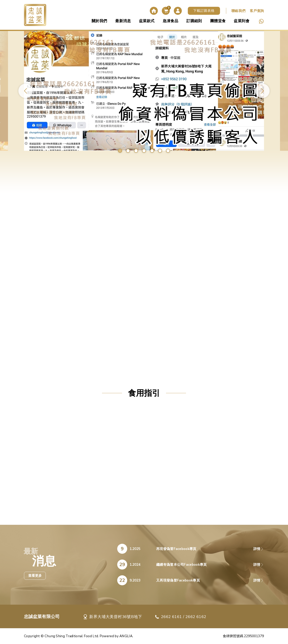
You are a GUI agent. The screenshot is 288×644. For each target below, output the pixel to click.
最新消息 (123, 21)
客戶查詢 (257, 11)
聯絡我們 (238, 11)
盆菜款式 (147, 21)
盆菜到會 (242, 21)
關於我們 (99, 21)
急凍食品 (171, 21)
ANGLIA (126, 636)
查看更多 (35, 576)
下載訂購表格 (204, 11)
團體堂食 (218, 21)
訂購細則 (194, 21)
